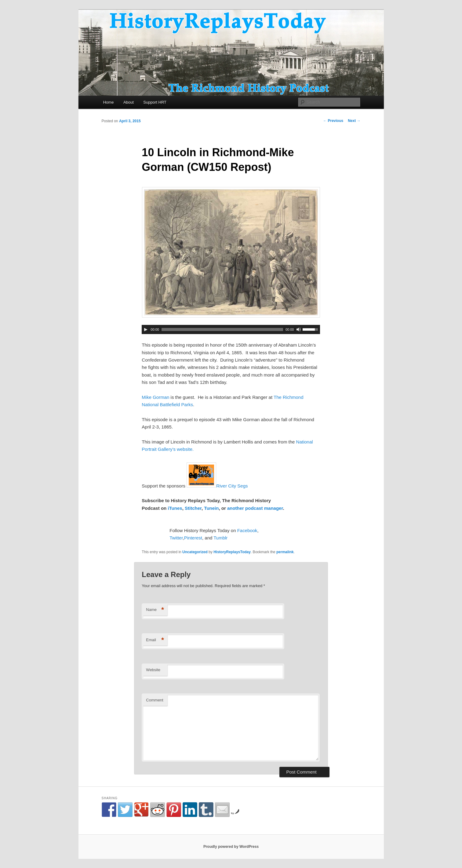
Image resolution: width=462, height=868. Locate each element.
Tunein (211, 508)
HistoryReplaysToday (232, 552)
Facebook (247, 530)
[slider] (222, 329)
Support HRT (155, 102)
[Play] (146, 329)
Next (354, 121)
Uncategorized (195, 552)
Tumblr (220, 538)
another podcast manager (255, 508)
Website (153, 670)
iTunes (175, 508)
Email (155, 640)
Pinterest (193, 538)
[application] (231, 329)
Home (109, 102)
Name (155, 610)
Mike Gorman (155, 397)
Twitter (176, 538)
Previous (333, 121)
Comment (155, 700)
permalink (285, 552)
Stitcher (193, 508)
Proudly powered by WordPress (231, 847)
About (129, 102)
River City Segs (232, 486)
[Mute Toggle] (299, 329)
